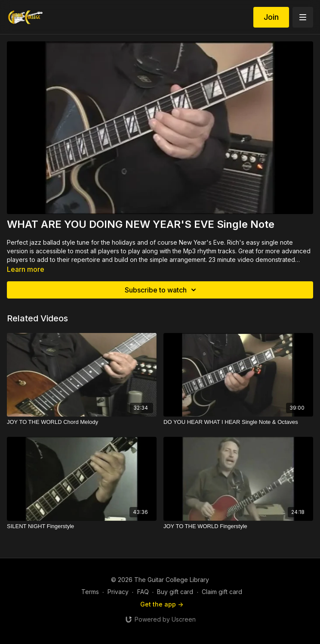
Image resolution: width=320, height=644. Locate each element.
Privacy (118, 592)
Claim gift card (222, 592)
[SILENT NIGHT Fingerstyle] (82, 526)
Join (271, 17)
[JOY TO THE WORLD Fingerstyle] (238, 526)
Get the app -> (162, 604)
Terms (90, 592)
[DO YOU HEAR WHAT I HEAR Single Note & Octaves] (238, 422)
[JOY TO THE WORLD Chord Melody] (82, 422)
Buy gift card (175, 592)
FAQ (143, 592)
